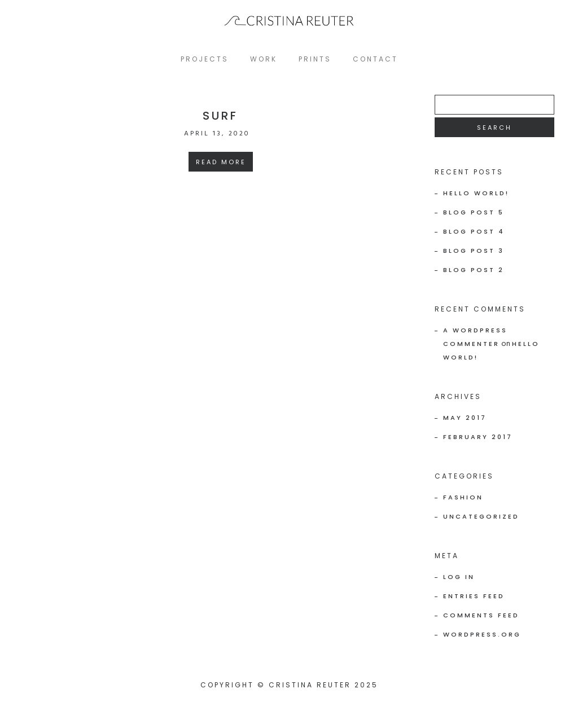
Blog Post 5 (474, 212)
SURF (220, 116)
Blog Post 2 (474, 270)
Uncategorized (481, 516)
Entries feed (474, 596)
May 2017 (465, 418)
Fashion (463, 497)
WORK (264, 59)
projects (205, 59)
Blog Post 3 (474, 251)
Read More (221, 162)
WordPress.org (482, 634)
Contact (375, 59)
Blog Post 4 (474, 231)
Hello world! (476, 193)
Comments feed (481, 615)
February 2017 (478, 437)
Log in (459, 577)
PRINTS (315, 59)
